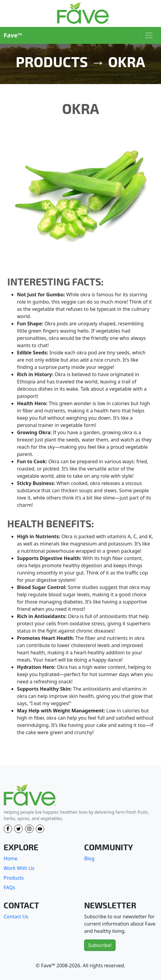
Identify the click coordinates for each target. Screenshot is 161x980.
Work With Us (19, 868)
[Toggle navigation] (149, 35)
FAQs (9, 887)
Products (14, 878)
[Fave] (30, 795)
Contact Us (16, 917)
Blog (89, 858)
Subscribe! (100, 945)
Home (11, 858)
